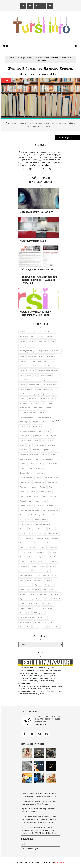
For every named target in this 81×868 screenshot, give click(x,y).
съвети (22, 562)
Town (53, 622)
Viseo (44, 627)
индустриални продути (44, 417)
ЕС (53, 398)
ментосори (54, 454)
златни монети (38, 408)
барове (52, 341)
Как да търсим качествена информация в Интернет (35, 313)
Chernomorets (55, 594)
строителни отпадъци (27, 552)
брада (41, 356)
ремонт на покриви (26, 524)
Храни (29, 580)
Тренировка (24, 566)
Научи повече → (42, 724)
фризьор (46, 576)
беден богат (30, 346)
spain (46, 622)
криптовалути (37, 436)
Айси (33, 337)
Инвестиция (42, 412)
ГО (36, 375)
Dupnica (39, 599)
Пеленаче (23, 487)
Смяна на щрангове (47, 543)
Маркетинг (46, 450)
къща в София (40, 445)
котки (48, 431)
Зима (43, 403)
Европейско (33, 398)
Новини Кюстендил (52, 464)
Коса (41, 431)
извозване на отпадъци (27, 412)
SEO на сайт (42, 618)
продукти (50, 506)
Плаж (51, 487)
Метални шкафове (26, 459)
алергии (40, 337)
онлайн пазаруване (26, 478)
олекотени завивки (26, 473)
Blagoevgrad (43, 594)
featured (57, 599)
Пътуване (46, 515)
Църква (48, 580)
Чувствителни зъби (33, 590)
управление (38, 571)
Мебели (45, 454)
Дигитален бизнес (34, 384)
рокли (33, 534)
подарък (23, 492)
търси (22, 571)
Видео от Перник (35, 361)
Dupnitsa (48, 599)
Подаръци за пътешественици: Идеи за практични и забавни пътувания (38, 280)
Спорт (42, 548)
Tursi (29, 627)
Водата (29, 375)
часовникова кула (26, 585)
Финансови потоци (26, 576)
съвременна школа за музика (37, 562)
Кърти (30, 445)
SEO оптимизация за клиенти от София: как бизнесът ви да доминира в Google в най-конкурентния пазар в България (39, 819)
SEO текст (38, 622)
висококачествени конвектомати (48, 370)
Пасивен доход (39, 482)
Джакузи (23, 384)
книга (52, 422)
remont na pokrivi (48, 608)
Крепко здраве (24, 436)
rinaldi (22, 613)
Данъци (38, 380)
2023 (22, 332)
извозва (49, 408)
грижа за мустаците (26, 380)
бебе (21, 346)
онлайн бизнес (40, 473)
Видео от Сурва (49, 361)
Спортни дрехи (52, 548)
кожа (22, 426)
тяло (29, 571)
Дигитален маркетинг (50, 384)
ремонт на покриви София (44, 524)
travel (22, 627)
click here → (47, 165)
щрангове (32, 594)
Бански (31, 341)
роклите (41, 534)
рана (54, 515)
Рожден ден (24, 534)
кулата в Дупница (25, 440)
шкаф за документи (49, 590)
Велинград (23, 361)
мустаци (23, 464)
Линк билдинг (24, 450)
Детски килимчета (50, 380)
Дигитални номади (26, 389)
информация (24, 422)
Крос (46, 436)
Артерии (49, 337)
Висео (32, 370)
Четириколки (49, 585)
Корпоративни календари (28, 431)
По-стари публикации (67, 137)
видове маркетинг (26, 366)
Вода (21, 375)
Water (51, 627)
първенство (24, 515)
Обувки (22, 468)
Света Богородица (53, 534)
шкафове (23, 594)
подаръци (32, 492)
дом (56, 389)
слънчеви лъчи (32, 543)
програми (40, 506)
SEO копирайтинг (39, 613)
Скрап (22, 543)
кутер (36, 440)
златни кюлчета (25, 408)
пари (57, 478)
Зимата (51, 403)
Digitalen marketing (26, 599)
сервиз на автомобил (42, 538)
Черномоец (38, 585)
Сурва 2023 (43, 557)
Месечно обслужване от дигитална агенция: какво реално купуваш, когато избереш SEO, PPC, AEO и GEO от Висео (39, 830)
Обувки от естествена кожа (37, 468)
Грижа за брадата (46, 375)
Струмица (53, 552)
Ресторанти (42, 529)
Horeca (30, 604)
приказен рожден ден (27, 506)
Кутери (44, 440)
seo (29, 613)
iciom (37, 604)
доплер (37, 394)
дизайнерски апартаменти (43, 389)
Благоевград (32, 356)
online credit (46, 604)
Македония (35, 450)
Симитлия (55, 538)
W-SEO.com (33, 863)
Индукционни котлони (27, 417)
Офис (38, 478)
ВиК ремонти (50, 366)
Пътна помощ (35, 515)
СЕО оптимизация (26, 538)
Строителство (42, 552)
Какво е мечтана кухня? (34, 241)
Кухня (51, 440)
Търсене (52, 566)
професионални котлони (50, 510)
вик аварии (38, 366)
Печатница (33, 487)
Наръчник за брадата (36, 464)
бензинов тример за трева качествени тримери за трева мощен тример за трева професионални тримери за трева (40, 351)
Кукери (53, 436)
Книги (6, 81)
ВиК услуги (23, 370)
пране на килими (41, 501)
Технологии (54, 562)
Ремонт (29, 520)
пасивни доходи (53, 482)
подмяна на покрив (45, 492)
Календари (35, 422)
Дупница (23, 398)
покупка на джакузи (41, 496)
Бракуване (50, 356)
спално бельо (32, 548)
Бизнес (22, 356)
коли (28, 426)
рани (21, 520)
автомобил (51, 332)
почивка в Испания (26, 501)
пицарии (43, 487)
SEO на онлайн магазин (27, 618)
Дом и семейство (25, 394)
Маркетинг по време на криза (29, 454)
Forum (22, 604)
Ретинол (51, 529)
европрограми (44, 398)
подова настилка (25, 496)
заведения (23, 403)
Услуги (47, 571)
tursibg (36, 627)
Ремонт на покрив (40, 520)
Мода (37, 459)
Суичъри (23, 557)
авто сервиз (41, 332)
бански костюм (41, 341)
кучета (22, 445)
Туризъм (43, 566)
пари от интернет (26, 482)
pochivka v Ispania (26, 608)
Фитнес (37, 576)
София (22, 548)
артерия (23, 341)
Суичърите (32, 557)
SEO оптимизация (25, 622)
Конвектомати (38, 426)
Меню (5, 46)
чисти (22, 590)
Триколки (34, 566)
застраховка (34, 403)
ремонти (23, 529)
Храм (22, 580)
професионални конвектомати (29, 510)
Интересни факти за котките (36, 212)
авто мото (30, 332)
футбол (55, 576)
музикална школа (48, 459)
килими (44, 422)
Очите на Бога (48, 478)
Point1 (37, 608)
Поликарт (53, 496)
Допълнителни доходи (50, 394)
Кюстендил (51, 445)
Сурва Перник (54, 557)
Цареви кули (38, 580)
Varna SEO (59, 863)
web (58, 627)
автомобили (24, 337)
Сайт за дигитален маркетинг (37, 269)
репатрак (32, 529)
